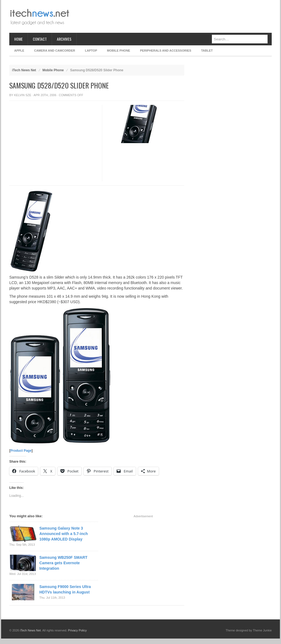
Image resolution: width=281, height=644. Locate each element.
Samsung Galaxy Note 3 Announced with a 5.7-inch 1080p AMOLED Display (64, 534)
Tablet (207, 51)
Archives (64, 39)
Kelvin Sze (23, 95)
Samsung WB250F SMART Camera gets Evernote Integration (63, 563)
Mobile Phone (118, 51)
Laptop (91, 51)
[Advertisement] (172, 16)
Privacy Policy (77, 630)
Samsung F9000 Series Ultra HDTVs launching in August (65, 589)
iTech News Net (24, 70)
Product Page (21, 451)
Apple (19, 51)
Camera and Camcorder (55, 51)
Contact (40, 39)
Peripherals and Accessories (166, 51)
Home (18, 39)
